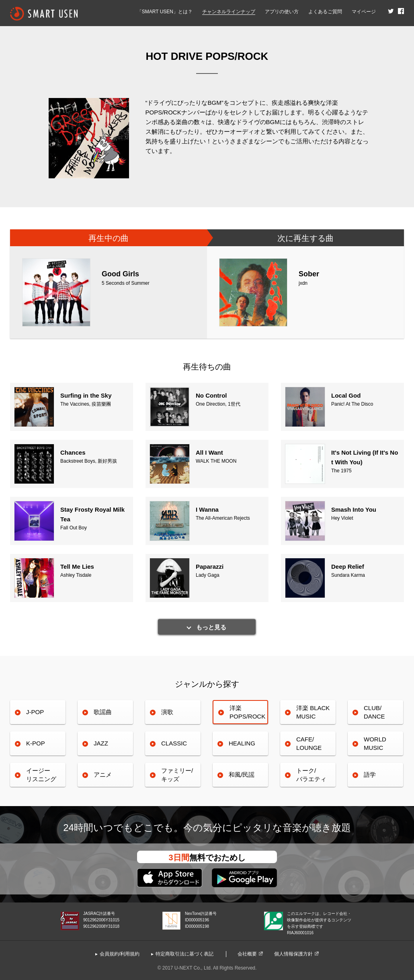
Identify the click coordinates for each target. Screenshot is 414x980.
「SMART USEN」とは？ (165, 12)
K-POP (36, 743)
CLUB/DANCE (374, 712)
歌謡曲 (103, 712)
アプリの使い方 (282, 12)
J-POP (35, 712)
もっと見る (211, 627)
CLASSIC (174, 743)
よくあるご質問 (325, 12)
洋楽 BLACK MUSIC (313, 712)
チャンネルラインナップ (229, 12)
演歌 (167, 712)
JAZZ (101, 743)
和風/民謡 (242, 775)
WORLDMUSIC (375, 743)
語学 (370, 775)
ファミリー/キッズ (177, 775)
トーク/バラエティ (311, 775)
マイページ (364, 12)
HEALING (242, 743)
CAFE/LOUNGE (309, 743)
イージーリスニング (41, 775)
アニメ (103, 775)
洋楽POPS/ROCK (247, 712)
